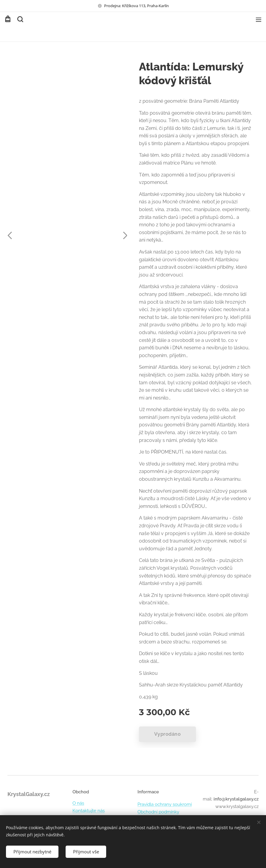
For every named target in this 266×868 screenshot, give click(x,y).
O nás (78, 804)
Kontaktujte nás (89, 811)
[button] (20, 19)
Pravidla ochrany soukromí (165, 805)
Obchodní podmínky (158, 812)
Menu (259, 20)
